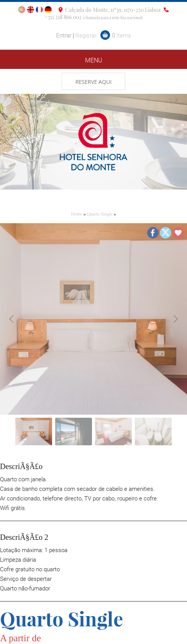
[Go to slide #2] (74, 432)
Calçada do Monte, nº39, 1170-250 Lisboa (113, 10)
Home (76, 214)
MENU (94, 60)
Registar (86, 36)
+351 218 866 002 (63, 17)
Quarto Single (100, 214)
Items (121, 36)
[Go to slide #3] (113, 432)
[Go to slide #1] (34, 432)
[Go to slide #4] (153, 432)
